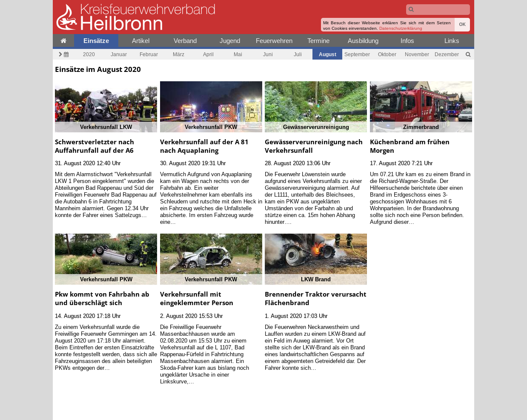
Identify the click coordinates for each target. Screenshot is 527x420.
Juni (268, 54)
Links (452, 41)
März (179, 54)
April (208, 54)
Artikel (141, 41)
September (357, 54)
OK (462, 24)
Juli (298, 54)
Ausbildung (363, 41)
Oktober (387, 54)
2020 (89, 54)
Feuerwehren (274, 41)
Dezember (447, 54)
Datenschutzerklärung (401, 28)
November (417, 54)
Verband (185, 41)
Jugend (230, 41)
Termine (318, 41)
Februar (149, 54)
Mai (238, 54)
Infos (407, 41)
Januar (119, 54)
